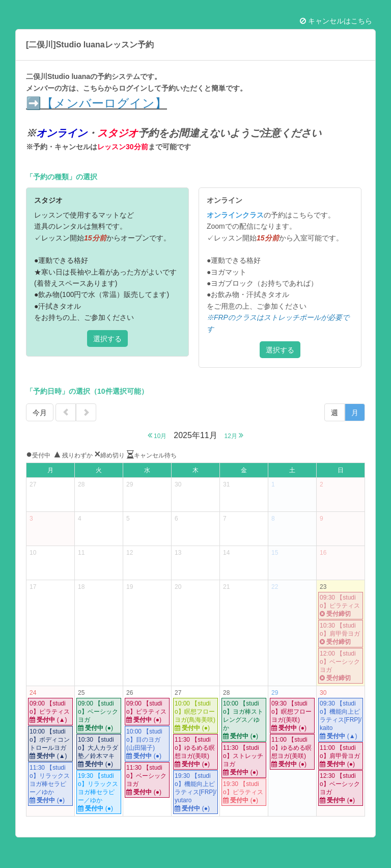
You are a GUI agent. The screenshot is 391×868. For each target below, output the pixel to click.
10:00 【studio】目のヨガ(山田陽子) (147, 744)
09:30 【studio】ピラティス (341, 606)
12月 (234, 435)
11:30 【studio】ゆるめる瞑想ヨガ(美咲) (195, 752)
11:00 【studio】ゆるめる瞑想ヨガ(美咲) (292, 752)
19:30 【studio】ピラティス (244, 792)
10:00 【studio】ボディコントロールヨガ (50, 744)
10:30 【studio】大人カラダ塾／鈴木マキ (99, 752)
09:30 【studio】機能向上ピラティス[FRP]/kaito (341, 720)
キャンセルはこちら (336, 21)
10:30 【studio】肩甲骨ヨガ (341, 634)
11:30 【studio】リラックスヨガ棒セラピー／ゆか (50, 784)
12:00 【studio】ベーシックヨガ (341, 666)
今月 (40, 413)
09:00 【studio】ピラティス (50, 712)
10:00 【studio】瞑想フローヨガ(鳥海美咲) (195, 716)
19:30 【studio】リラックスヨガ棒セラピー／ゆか (99, 792)
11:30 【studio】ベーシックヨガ (147, 780)
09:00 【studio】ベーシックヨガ (99, 716)
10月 (157, 435)
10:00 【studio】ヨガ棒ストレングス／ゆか (244, 720)
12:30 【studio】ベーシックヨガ (341, 788)
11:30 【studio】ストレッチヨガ (244, 760)
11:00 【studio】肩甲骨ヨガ (341, 756)
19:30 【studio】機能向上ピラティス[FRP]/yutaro (195, 792)
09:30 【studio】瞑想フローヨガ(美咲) (292, 716)
